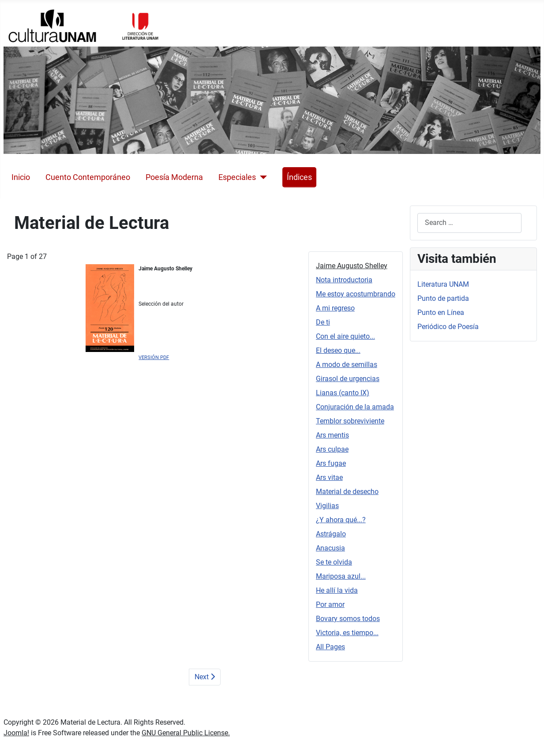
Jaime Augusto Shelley (352, 266)
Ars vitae (329, 477)
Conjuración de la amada (355, 407)
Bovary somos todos (348, 619)
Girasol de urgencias (348, 379)
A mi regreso (335, 308)
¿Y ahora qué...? (341, 520)
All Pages (330, 647)
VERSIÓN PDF (154, 357)
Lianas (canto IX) (343, 393)
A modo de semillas (347, 365)
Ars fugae (331, 463)
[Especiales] (261, 177)
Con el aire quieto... (345, 336)
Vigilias (327, 506)
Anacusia (330, 548)
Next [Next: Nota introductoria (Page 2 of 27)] (205, 677)
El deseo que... (338, 350)
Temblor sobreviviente (350, 421)
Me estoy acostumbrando (356, 294)
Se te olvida (334, 562)
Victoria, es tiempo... (347, 633)
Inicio (21, 177)
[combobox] (469, 223)
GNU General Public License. (186, 733)
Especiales (237, 177)
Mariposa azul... (341, 576)
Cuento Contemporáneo (88, 177)
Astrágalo (331, 534)
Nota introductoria (344, 280)
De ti (323, 322)
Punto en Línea (441, 313)
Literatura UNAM (443, 284)
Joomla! (16, 733)
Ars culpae (332, 449)
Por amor (330, 604)
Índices (299, 177)
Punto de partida (443, 298)
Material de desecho (347, 492)
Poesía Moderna (174, 177)
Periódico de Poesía (448, 327)
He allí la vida (337, 590)
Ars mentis (332, 435)
